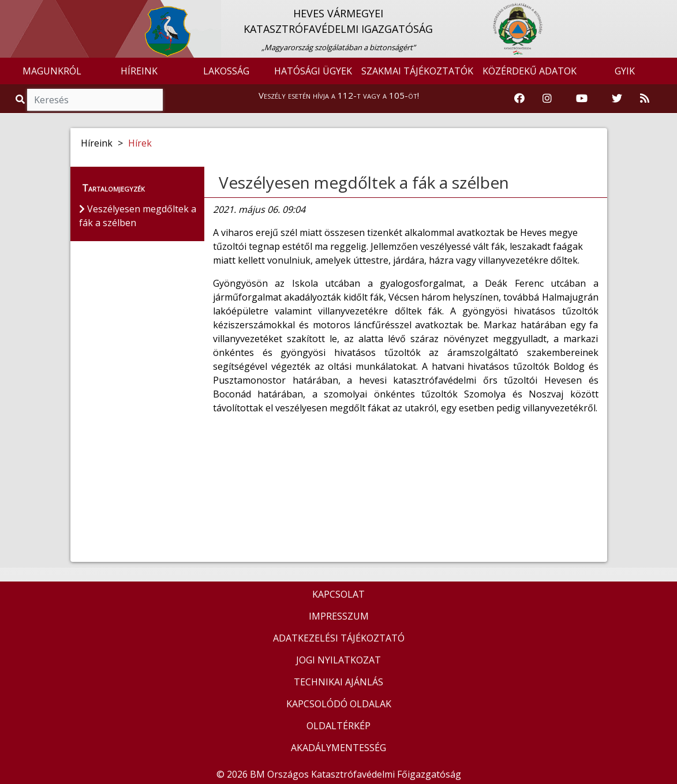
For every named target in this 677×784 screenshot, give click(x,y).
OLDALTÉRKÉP (338, 726)
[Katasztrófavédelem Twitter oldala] (617, 99)
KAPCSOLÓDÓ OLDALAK (339, 704)
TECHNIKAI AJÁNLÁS (338, 682)
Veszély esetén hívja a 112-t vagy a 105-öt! (339, 95)
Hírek (140, 143)
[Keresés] (95, 100)
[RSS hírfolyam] (645, 99)
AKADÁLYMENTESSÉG (338, 748)
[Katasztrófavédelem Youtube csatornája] (582, 99)
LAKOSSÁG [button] (226, 71)
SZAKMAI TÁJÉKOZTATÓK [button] (417, 71)
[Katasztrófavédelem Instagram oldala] (547, 99)
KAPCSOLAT (338, 594)
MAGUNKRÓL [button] (52, 71)
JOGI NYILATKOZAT (338, 660)
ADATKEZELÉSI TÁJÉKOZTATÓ (339, 638)
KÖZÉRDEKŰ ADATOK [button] (530, 71)
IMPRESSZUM (339, 616)
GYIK (625, 71)
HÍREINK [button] (139, 71)
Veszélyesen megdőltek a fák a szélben (364, 182)
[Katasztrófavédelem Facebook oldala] (519, 99)
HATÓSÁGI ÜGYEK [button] (313, 71)
